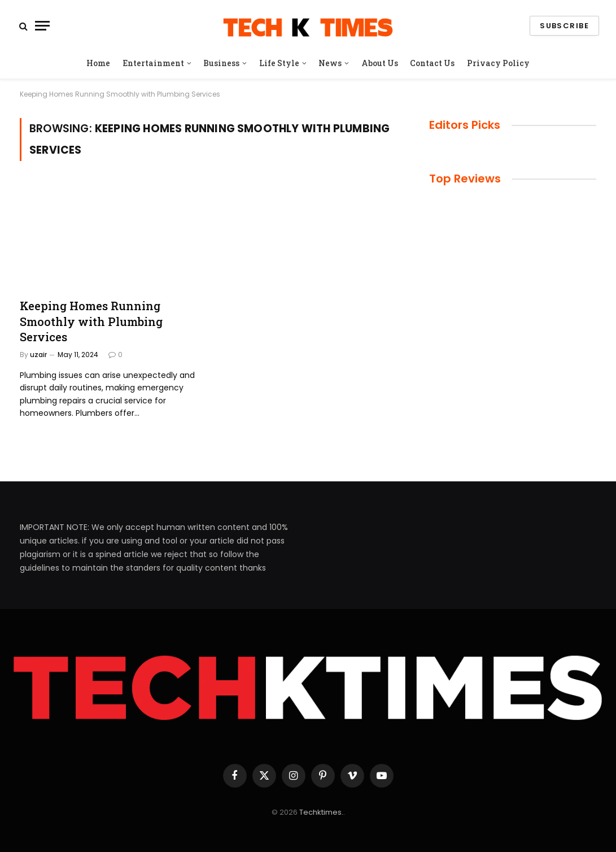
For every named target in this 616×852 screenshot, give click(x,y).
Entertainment (153, 63)
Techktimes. (321, 812)
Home (98, 63)
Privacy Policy (498, 63)
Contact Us (432, 63)
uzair (38, 355)
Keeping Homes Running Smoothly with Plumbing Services (91, 321)
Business (221, 63)
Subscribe (564, 26)
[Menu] (42, 26)
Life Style (279, 63)
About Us (380, 63)
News (330, 63)
